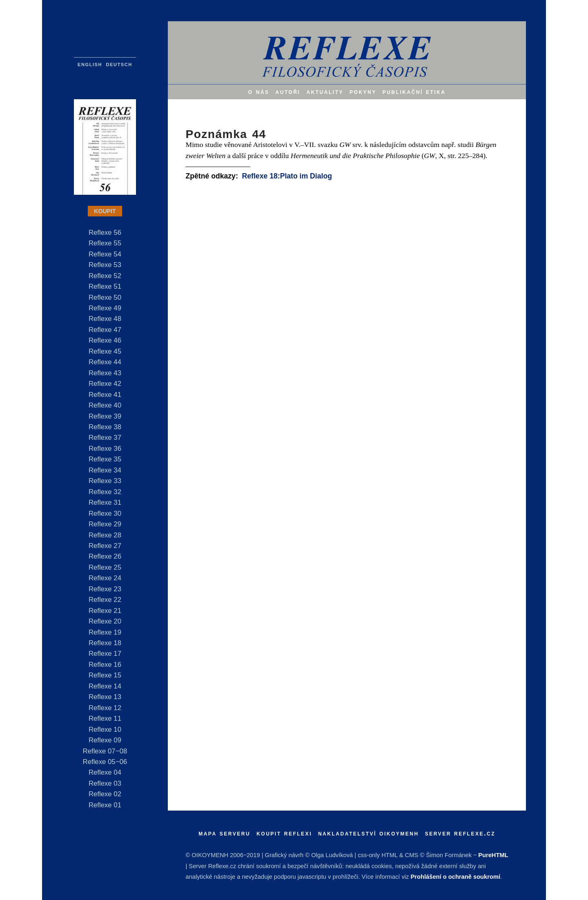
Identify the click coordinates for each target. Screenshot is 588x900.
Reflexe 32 (105, 492)
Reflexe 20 (105, 621)
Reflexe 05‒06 (105, 762)
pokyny (363, 92)
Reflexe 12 (105, 708)
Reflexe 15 (105, 675)
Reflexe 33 (105, 481)
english (90, 64)
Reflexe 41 (105, 395)
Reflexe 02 (105, 794)
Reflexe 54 (105, 254)
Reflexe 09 (105, 740)
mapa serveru (224, 833)
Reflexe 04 (105, 772)
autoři (288, 92)
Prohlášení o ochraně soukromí (456, 877)
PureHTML (493, 855)
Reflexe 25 (105, 567)
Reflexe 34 (105, 470)
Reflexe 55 (105, 243)
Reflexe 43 (105, 373)
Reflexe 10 (105, 730)
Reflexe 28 (105, 535)
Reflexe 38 (105, 427)
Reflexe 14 (105, 686)
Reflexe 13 (105, 697)
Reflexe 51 (105, 286)
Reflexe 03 (105, 783)
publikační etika (414, 92)
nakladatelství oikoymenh (369, 833)
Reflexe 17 (105, 654)
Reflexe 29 (105, 524)
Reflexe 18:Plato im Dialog (287, 176)
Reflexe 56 (105, 233)
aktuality (325, 92)
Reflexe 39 (105, 416)
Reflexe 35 (105, 459)
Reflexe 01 (105, 805)
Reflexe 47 (105, 330)
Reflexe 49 (105, 308)
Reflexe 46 (105, 340)
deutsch (119, 64)
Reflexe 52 (105, 276)
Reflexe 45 (105, 351)
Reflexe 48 (105, 319)
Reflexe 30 (105, 513)
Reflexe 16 (105, 665)
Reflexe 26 (105, 556)
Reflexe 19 (105, 632)
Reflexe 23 (105, 589)
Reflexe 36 (105, 449)
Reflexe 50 (105, 297)
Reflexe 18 (105, 643)
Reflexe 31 (105, 502)
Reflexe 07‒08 (105, 751)
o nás (259, 92)
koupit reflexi (284, 833)
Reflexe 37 (105, 438)
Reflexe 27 (105, 546)
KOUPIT (105, 211)
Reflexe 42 (105, 384)
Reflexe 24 (105, 578)
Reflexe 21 (105, 611)
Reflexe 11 (105, 718)
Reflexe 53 (105, 265)
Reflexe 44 (105, 362)
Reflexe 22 (105, 600)
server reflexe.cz (460, 833)
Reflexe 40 (105, 405)
